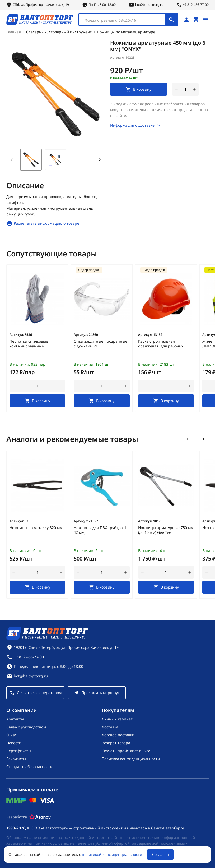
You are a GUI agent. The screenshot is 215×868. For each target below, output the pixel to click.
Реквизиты (16, 758)
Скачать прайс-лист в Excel (127, 750)
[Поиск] (171, 19)
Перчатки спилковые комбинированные (29, 343)
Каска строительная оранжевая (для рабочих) (161, 343)
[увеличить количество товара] (194, 89)
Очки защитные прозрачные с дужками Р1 (101, 343)
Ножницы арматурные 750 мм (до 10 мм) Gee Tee (166, 530)
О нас (11, 734)
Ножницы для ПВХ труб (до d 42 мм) (100, 530)
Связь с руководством (26, 726)
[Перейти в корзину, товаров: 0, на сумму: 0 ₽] (196, 19)
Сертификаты (19, 750)
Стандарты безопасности (29, 766)
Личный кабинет (117, 718)
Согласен (160, 854)
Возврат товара (116, 742)
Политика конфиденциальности (131, 758)
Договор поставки (118, 734)
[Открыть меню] (205, 19)
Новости (14, 742)
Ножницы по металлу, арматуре (126, 31)
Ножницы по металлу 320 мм (36, 527)
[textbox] (125, 20)
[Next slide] (100, 159)
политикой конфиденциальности (112, 854)
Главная (14, 31)
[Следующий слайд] (203, 438)
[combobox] (128, 19)
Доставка (110, 726)
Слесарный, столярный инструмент (59, 31)
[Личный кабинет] (186, 19)
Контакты (15, 718)
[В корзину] (37, 400)
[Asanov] (40, 816)
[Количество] (185, 89)
